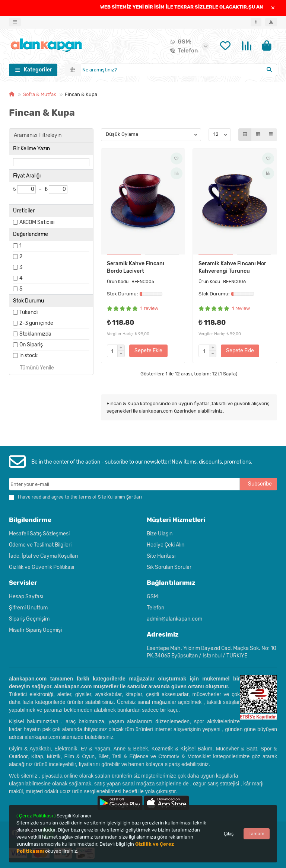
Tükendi (28, 314)
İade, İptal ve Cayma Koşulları (43, 556)
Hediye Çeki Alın (166, 545)
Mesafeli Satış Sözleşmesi (39, 534)
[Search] (179, 71)
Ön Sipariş (31, 346)
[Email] (124, 484)
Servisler (23, 583)
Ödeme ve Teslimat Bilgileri (40, 545)
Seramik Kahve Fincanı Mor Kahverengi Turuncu (232, 269)
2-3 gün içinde (36, 325)
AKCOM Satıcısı (37, 224)
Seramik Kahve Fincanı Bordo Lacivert (136, 269)
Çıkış (229, 834)
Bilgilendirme (30, 520)
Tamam (257, 834)
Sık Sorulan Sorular (169, 567)
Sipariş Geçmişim (29, 619)
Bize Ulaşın (160, 534)
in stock (28, 357)
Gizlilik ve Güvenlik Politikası (42, 567)
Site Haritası (161, 556)
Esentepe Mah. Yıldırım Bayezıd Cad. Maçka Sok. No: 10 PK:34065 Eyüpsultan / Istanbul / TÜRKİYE (212, 652)
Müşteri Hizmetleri (176, 520)
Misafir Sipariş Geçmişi (35, 630)
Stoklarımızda (35, 335)
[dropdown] (15, 22)
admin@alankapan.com (174, 619)
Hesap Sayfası (26, 597)
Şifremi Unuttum (28, 608)
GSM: (179, 42)
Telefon (182, 51)
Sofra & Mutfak (40, 96)
